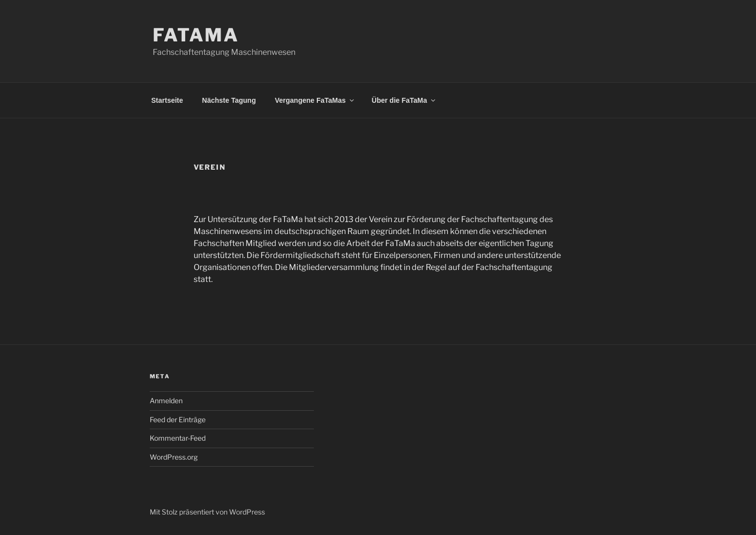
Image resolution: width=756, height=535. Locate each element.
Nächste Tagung (229, 100)
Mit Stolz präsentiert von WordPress (207, 512)
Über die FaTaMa (404, 100)
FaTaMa (196, 35)
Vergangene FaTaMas (315, 100)
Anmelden (166, 401)
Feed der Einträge (178, 419)
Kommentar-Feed (178, 438)
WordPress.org (174, 457)
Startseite (167, 100)
